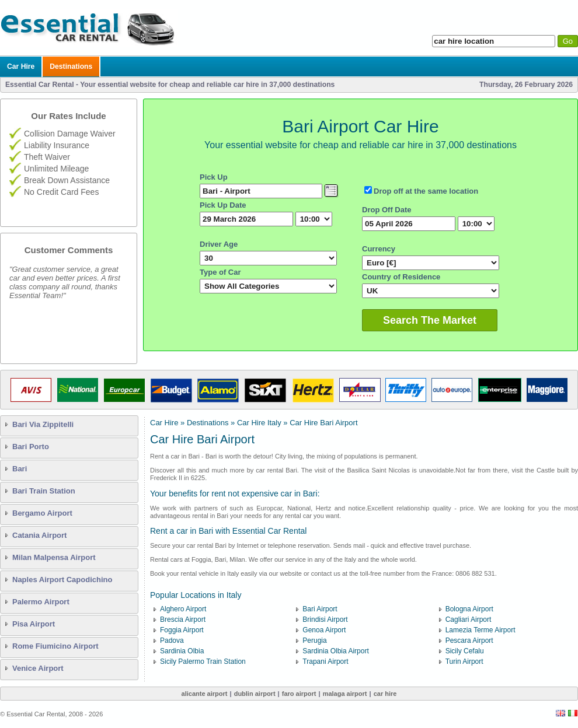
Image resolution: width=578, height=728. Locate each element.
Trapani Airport (325, 661)
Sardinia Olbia (182, 651)
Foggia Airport (182, 630)
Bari (20, 469)
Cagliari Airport (469, 619)
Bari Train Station (44, 491)
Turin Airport (464, 661)
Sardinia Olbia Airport (335, 651)
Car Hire (21, 66)
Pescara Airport (469, 640)
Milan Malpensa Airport (54, 557)
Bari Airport (320, 609)
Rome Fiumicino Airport (55, 646)
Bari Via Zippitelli (43, 424)
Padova (172, 640)
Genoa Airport (324, 630)
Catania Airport (39, 535)
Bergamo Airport (42, 513)
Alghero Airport (183, 609)
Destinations (71, 66)
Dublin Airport (255, 694)
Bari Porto (31, 447)
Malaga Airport (345, 694)
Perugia (314, 640)
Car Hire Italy (259, 423)
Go (568, 41)
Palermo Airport (41, 602)
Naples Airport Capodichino (62, 580)
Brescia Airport (183, 619)
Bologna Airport (469, 609)
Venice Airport (38, 668)
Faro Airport (299, 694)
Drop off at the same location (426, 191)
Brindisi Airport (325, 619)
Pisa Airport (34, 624)
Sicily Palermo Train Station (203, 661)
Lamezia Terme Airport (480, 630)
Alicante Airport (205, 694)
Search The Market (430, 320)
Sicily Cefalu (465, 651)
